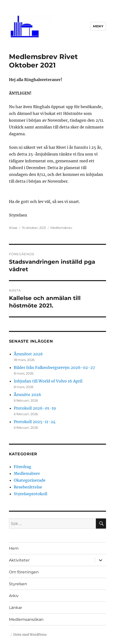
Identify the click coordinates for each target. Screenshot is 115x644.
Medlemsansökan (26, 619)
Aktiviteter (19, 560)
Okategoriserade (30, 480)
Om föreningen (24, 572)
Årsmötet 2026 (28, 354)
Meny (98, 26)
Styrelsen (18, 584)
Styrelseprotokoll (31, 494)
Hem (14, 548)
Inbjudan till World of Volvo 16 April (48, 381)
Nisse (13, 228)
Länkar (15, 608)
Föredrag (23, 467)
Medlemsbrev (61, 228)
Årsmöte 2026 (27, 395)
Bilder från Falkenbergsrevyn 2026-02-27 (54, 367)
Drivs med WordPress (30, 635)
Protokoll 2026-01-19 (35, 408)
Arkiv (14, 596)
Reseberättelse (28, 487)
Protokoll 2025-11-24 (35, 422)
